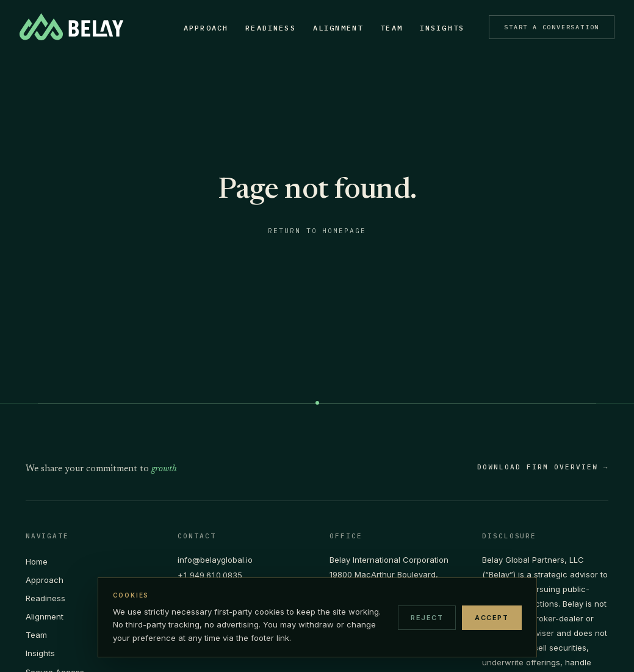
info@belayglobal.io (215, 560)
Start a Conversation (546, 27)
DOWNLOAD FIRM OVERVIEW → (543, 468)
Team (386, 28)
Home (37, 562)
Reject (427, 618)
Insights (436, 28)
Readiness (265, 28)
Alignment (332, 28)
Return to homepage (317, 231)
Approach (200, 28)
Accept (492, 618)
